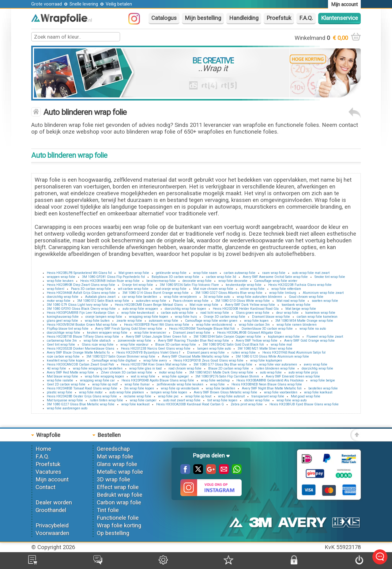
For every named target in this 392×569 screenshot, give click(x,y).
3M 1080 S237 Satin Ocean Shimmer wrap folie (121, 357)
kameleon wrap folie (320, 313)
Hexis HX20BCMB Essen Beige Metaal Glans (149, 305)
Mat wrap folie (115, 457)
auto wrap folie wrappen (140, 309)
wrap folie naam (205, 273)
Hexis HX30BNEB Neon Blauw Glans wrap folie (267, 384)
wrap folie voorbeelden (281, 392)
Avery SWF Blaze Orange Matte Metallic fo (78, 353)
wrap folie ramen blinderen (297, 325)
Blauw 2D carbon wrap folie (229, 368)
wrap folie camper (143, 400)
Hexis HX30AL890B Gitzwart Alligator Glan (249, 333)
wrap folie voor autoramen (278, 364)
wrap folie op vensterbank (180, 388)
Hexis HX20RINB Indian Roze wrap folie (110, 281)
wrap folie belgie (323, 380)
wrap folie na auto (313, 329)
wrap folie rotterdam (286, 289)
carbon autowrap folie (240, 273)
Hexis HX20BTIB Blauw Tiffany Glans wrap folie (83, 337)
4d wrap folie (57, 368)
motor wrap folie (59, 301)
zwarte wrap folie (129, 321)
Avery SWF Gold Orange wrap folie (309, 341)
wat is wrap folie (143, 376)
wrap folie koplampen (266, 360)
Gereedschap (113, 449)
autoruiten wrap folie (151, 301)
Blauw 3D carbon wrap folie (176, 345)
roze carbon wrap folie (63, 357)
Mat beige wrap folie (301, 309)
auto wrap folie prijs (303, 372)
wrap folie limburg (283, 293)
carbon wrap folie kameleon (317, 317)
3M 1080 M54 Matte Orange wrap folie (304, 321)
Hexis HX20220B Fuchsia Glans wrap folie (300, 285)
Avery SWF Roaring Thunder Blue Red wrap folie (194, 341)
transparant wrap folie (268, 396)
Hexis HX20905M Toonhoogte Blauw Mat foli (202, 329)
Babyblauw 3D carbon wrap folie (175, 277)
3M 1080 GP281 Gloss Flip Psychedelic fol (113, 277)
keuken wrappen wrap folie (107, 333)
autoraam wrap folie (164, 321)
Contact (45, 487)
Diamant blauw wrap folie (271, 317)
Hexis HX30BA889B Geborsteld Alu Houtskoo (270, 380)
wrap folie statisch (97, 341)
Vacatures (48, 472)
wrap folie (217, 384)
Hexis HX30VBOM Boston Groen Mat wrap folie (82, 325)
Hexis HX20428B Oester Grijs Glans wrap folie (82, 396)
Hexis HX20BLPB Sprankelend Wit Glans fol (79, 273)
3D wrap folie (113, 480)
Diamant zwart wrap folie (192, 333)
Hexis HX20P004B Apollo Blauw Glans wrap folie (158, 380)
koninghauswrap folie (63, 317)
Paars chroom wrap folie (191, 301)
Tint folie (108, 510)
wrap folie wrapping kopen (104, 376)
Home (43, 449)
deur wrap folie (287, 313)
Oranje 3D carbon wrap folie (224, 317)
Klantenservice (339, 18)
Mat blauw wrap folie (62, 376)
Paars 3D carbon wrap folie (91, 289)
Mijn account (52, 480)
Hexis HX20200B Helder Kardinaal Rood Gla (246, 309)
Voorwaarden (52, 533)
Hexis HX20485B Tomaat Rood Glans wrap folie (82, 388)
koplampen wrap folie (284, 337)
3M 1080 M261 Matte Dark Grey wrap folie (221, 372)
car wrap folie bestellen (140, 297)
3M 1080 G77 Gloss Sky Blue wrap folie (223, 364)
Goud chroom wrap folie (306, 297)
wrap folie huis (186, 317)
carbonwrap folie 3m (62, 341)
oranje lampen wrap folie (104, 317)
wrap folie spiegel (175, 376)
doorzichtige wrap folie (64, 333)
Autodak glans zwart (100, 297)
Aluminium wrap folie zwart (323, 293)
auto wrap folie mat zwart (311, 273)
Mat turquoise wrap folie (65, 400)
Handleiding (244, 18)
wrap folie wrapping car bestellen (98, 368)
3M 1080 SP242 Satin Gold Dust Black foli (233, 345)
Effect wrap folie (118, 487)
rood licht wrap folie (215, 313)
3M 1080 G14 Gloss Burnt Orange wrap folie (156, 293)
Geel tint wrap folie (61, 345)
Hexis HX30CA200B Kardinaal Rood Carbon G (190, 404)
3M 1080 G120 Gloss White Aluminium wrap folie (272, 357)
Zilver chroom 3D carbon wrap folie (126, 372)
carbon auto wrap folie (177, 313)
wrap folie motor (91, 392)
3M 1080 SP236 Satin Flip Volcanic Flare (189, 285)
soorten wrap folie (325, 301)
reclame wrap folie (138, 396)
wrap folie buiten (97, 321)
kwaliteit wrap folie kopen (66, 360)
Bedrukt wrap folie (120, 495)
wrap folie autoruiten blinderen (259, 297)
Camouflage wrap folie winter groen (211, 321)
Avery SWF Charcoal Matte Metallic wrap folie (196, 357)
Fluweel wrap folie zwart (325, 337)
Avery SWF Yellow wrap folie (257, 341)
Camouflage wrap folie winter (276, 281)
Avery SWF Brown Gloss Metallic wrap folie (226, 392)
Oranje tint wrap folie (138, 285)
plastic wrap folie (60, 392)
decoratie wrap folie (197, 281)
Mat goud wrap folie (306, 396)
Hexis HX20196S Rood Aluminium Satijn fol (294, 353)
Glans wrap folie (117, 464)
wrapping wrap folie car (97, 380)
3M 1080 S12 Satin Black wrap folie (103, 301)
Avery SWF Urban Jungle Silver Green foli (156, 337)
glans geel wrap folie (62, 321)
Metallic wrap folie (120, 472)
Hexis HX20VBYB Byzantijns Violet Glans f (148, 353)
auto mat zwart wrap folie (182, 400)
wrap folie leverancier (150, 333)
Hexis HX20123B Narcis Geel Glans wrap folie (156, 349)
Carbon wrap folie (119, 503)
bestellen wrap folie (323, 388)
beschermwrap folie (161, 281)
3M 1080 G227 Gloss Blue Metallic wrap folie (81, 404)
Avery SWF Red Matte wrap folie (70, 372)
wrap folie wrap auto (292, 400)
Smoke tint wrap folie (330, 277)
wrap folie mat (281, 345)
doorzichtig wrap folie (63, 297)
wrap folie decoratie (233, 281)
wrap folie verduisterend (214, 325)
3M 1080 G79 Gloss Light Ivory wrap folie (77, 305)
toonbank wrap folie (296, 305)
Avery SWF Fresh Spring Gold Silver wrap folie (129, 329)
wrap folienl (56, 289)
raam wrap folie (274, 273)
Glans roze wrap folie (98, 345)
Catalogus (164, 18)
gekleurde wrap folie (171, 273)
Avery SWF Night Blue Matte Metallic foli (272, 388)
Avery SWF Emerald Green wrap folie (293, 376)
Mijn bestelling (203, 18)
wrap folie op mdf (105, 384)
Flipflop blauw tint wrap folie (68, 329)
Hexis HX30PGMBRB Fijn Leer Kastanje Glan (81, 313)
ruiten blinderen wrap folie (275, 368)
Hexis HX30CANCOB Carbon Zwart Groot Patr (81, 364)
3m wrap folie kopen (139, 388)
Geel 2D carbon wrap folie (66, 384)
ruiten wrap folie (244, 353)
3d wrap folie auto (217, 297)
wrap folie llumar (137, 384)
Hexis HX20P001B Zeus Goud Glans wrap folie (209, 360)
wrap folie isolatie (60, 380)
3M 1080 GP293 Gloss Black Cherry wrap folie (81, 309)
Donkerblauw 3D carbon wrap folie (267, 329)
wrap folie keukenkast (138, 313)
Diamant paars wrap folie (206, 353)
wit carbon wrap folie (133, 289)
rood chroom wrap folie (185, 368)
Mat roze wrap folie (204, 305)
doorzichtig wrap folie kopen (185, 309)
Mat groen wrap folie (134, 273)
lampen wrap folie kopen (169, 392)
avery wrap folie (316, 364)
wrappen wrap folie (61, 277)
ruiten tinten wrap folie (106, 400)
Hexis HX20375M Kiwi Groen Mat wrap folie (154, 364)
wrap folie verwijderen (180, 297)
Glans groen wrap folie (253, 313)
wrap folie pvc (168, 396)
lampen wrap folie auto (214, 349)
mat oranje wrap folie (171, 289)
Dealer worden (54, 503)
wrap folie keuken (60, 281)
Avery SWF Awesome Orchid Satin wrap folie (275, 277)
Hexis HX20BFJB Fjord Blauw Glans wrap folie (304, 404)
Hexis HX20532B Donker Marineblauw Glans (81, 349)
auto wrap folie (271, 372)
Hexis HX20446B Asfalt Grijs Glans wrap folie (81, 293)
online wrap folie (252, 289)
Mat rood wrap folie (291, 301)
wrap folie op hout (198, 396)
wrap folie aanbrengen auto (67, 408)
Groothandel (51, 510)
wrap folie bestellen (221, 388)
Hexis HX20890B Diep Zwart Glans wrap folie (81, 285)
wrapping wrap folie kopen (149, 317)
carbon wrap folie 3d (221, 277)
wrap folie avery (155, 360)
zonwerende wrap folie (134, 341)
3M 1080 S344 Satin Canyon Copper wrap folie (227, 337)
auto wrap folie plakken (127, 392)
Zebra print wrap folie (247, 404)
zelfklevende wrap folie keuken (180, 384)
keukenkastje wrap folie (244, 285)
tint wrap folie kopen (222, 400)
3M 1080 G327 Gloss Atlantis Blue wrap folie (229, 293)
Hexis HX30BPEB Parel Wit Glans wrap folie (157, 325)
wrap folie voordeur (134, 345)
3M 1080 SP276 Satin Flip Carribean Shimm (227, 376)
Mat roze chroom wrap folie (213, 289)
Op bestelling (113, 533)
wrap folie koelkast (318, 392)
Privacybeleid (52, 525)
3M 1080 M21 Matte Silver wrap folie (265, 349)
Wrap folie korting (119, 525)
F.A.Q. (306, 18)
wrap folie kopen (256, 321)
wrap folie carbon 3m (254, 325)
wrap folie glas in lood (145, 368)
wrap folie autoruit (231, 396)
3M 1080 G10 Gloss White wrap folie (243, 301)
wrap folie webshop (215, 380)
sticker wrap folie (257, 400)
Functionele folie (118, 518)
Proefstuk (279, 18)
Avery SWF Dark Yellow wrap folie (250, 305)
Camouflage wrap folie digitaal (114, 360)
